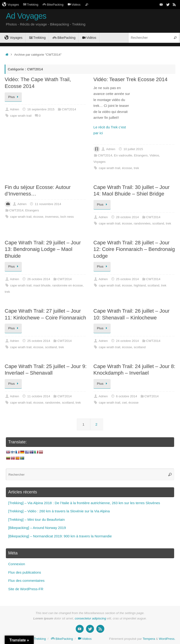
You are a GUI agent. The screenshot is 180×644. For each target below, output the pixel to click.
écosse (127, 168)
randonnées (142, 223)
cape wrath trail (21, 116)
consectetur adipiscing (90, 618)
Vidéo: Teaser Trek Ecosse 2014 (131, 79)
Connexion (17, 564)
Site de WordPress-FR (26, 589)
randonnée (53, 403)
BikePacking (53, 5)
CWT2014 (69, 109)
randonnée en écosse (67, 285)
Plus (14, 97)
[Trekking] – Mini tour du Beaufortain (36, 519)
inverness (52, 217)
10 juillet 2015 (133, 149)
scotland (158, 223)
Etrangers (141, 155)
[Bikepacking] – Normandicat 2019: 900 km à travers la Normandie (60, 536)
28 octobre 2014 (127, 217)
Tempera (149, 639)
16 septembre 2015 (41, 109)
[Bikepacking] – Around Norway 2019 (37, 528)
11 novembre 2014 (48, 204)
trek (137, 168)
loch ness (67, 217)
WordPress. (167, 639)
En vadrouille (123, 155)
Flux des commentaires (26, 581)
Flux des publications (25, 572)
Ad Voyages (26, 16)
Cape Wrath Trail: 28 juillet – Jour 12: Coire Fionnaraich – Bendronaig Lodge (134, 249)
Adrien (14, 109)
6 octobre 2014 (127, 396)
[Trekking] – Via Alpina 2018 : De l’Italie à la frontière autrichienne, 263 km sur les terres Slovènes (84, 503)
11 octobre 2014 (39, 396)
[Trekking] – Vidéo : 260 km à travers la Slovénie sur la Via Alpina (59, 511)
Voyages (11, 4)
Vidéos (74, 5)
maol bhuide (42, 285)
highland (140, 285)
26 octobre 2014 (39, 279)
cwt (124, 403)
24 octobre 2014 (127, 341)
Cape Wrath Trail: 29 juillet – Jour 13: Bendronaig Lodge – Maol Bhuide (43, 249)
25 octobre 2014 (127, 279)
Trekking (31, 5)
